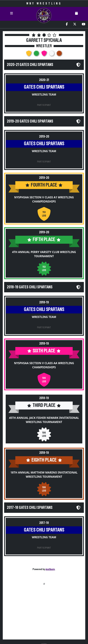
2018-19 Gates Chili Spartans (30, 287)
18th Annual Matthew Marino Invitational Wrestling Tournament (44, 475)
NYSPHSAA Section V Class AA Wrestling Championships (44, 365)
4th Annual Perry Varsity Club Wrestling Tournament (44, 254)
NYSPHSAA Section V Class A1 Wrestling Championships (44, 199)
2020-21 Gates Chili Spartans (30, 65)
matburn (50, 569)
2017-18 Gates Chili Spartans (30, 508)
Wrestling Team (44, 94)
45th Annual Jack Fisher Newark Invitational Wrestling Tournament (44, 420)
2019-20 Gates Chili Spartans (30, 121)
